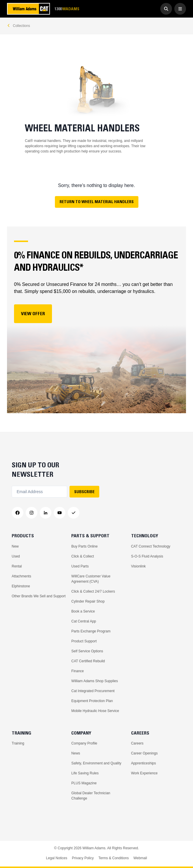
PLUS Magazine (84, 783)
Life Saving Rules (85, 773)
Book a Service (83, 611)
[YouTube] (60, 513)
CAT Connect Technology (151, 546)
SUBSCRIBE (84, 492)
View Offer (33, 313)
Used (16, 556)
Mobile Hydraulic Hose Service (95, 711)
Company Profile (84, 743)
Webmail (140, 858)
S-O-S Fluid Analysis (147, 556)
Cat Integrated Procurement (93, 691)
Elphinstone (21, 586)
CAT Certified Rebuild (88, 661)
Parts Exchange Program (91, 631)
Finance (78, 671)
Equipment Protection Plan (92, 701)
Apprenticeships (144, 763)
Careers (137, 743)
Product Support (84, 641)
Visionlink (138, 566)
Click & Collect (82, 556)
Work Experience (144, 773)
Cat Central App (84, 621)
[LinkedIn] (46, 513)
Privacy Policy (83, 858)
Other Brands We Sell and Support (39, 596)
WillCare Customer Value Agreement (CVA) (91, 579)
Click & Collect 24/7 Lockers (93, 591)
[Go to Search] (166, 9)
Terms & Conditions (114, 858)
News (76, 753)
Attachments (21, 576)
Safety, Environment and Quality (96, 763)
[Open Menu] (180, 9)
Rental (17, 566)
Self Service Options (87, 651)
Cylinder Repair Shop (88, 601)
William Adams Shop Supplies (94, 681)
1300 (67, 9)
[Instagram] (32, 513)
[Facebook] (18, 513)
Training (18, 743)
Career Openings (144, 753)
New (15, 546)
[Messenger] (74, 513)
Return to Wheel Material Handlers (97, 202)
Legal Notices (57, 858)
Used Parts (80, 566)
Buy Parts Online (84, 546)
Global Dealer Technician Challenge (91, 796)
